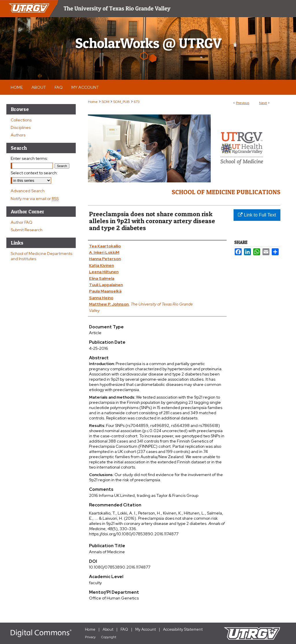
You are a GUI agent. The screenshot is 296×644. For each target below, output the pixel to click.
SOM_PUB (122, 102)
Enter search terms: (29, 158)
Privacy (90, 637)
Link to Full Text (257, 215)
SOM (106, 102)
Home (93, 102)
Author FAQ (22, 222)
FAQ (124, 629)
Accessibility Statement (183, 629)
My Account (146, 629)
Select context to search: (34, 173)
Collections (21, 120)
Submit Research (27, 230)
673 (137, 102)
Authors (18, 135)
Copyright (109, 637)
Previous (243, 103)
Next (263, 103)
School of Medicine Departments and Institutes (41, 256)
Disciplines (21, 127)
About (108, 629)
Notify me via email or (35, 199)
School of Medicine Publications (226, 192)
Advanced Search (28, 191)
